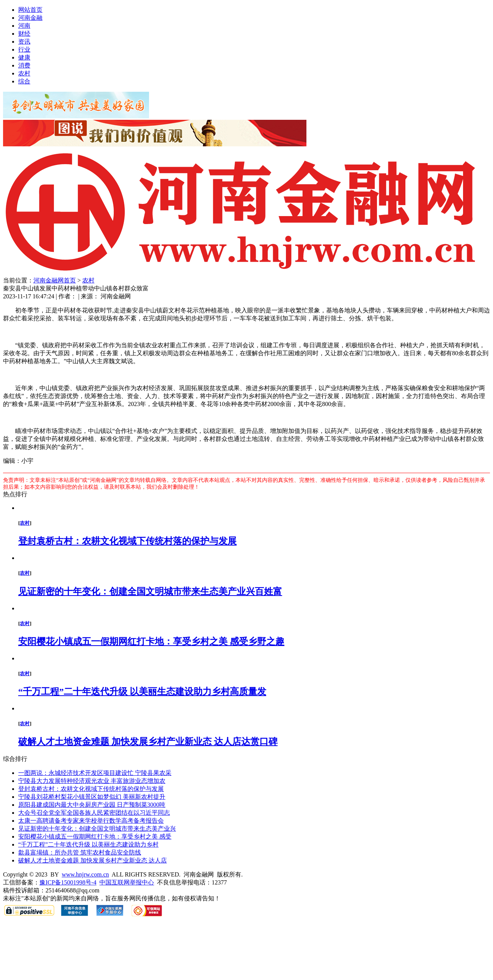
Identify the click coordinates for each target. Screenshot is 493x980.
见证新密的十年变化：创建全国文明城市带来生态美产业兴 (97, 829)
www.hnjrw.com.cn (86, 874)
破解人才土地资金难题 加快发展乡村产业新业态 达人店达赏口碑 (148, 742)
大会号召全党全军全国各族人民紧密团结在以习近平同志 (94, 813)
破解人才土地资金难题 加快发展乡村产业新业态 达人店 (93, 860)
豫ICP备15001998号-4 (68, 882)
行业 (24, 49)
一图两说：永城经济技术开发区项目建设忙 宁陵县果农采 (95, 773)
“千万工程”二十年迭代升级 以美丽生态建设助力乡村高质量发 (142, 691)
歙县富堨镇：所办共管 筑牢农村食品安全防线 (80, 852)
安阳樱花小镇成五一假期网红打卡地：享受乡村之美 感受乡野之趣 (151, 641)
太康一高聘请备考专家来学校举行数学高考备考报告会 (91, 821)
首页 (70, 280)
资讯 (24, 42)
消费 (24, 65)
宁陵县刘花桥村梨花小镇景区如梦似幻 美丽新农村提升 (92, 797)
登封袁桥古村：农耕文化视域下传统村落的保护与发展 (127, 541)
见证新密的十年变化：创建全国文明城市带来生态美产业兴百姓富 (150, 591)
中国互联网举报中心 (127, 882)
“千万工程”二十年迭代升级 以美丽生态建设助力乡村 (88, 844)
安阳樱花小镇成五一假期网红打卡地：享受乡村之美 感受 (95, 837)
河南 (24, 26)
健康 (24, 57)
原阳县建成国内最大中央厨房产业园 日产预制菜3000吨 (92, 805)
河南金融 (30, 18)
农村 (24, 73)
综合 (24, 81)
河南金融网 (49, 280)
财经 (24, 34)
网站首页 (30, 10)
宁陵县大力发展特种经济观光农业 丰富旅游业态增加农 (92, 781)
